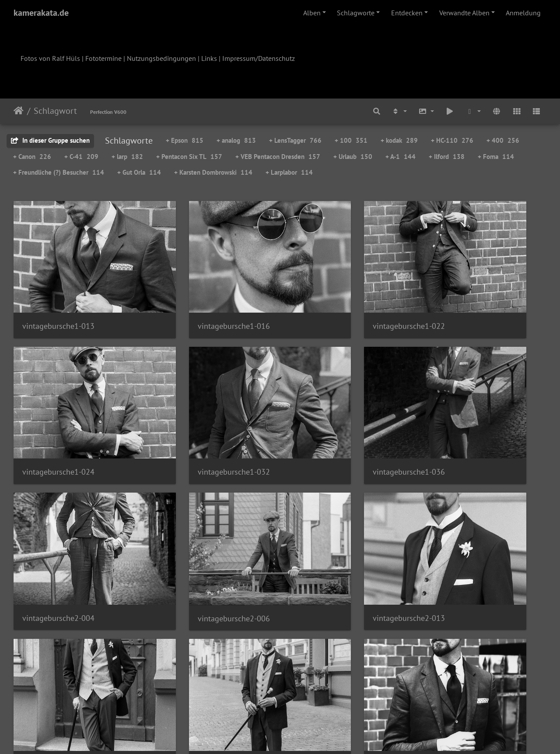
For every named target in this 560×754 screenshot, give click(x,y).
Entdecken (407, 13)
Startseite (19, 111)
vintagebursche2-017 (195, 538)
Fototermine (103, 58)
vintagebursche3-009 (58, 657)
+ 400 (503, 140)
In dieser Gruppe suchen (50, 140)
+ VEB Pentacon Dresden (278, 157)
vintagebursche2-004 (331, 418)
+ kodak (399, 140)
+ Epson (185, 140)
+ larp (127, 157)
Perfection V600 (108, 112)
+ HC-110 (452, 140)
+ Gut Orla (139, 172)
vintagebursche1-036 (195, 418)
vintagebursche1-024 (468, 299)
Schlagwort (55, 111)
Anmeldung (523, 13)
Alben (312, 13)
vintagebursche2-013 (58, 538)
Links (209, 58)
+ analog (236, 140)
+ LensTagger (295, 140)
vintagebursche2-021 (331, 538)
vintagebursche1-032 (58, 418)
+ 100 (351, 140)
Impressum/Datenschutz (259, 58)
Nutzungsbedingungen (161, 58)
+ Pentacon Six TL (189, 157)
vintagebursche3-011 (195, 657)
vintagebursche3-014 (331, 657)
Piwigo (298, 736)
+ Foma (496, 157)
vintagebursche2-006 (468, 419)
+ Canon (32, 157)
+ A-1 (401, 157)
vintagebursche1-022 (331, 299)
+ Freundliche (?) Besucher (59, 172)
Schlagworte (356, 13)
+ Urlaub (353, 157)
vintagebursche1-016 (195, 299)
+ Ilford (447, 157)
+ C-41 (81, 157)
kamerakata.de (41, 13)
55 (323, 702)
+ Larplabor (289, 172)
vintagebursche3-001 (468, 538)
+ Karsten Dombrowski (213, 172)
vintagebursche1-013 (58, 299)
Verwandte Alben (464, 13)
